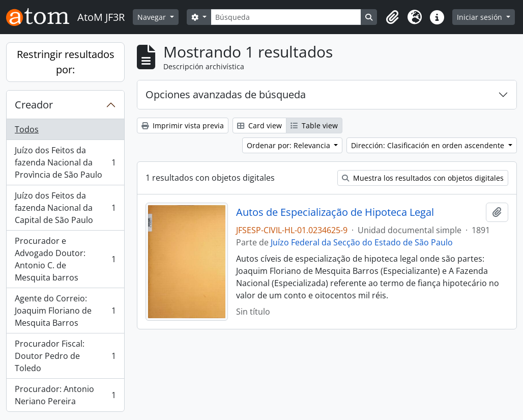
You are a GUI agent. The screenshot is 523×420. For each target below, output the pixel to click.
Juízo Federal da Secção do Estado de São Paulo (362, 242)
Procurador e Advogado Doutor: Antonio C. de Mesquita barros (65, 259)
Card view (259, 125)
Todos (27, 129)
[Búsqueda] (286, 17)
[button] (392, 17)
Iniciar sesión (481, 17)
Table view (314, 125)
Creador (34, 105)
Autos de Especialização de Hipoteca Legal (335, 212)
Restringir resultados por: (66, 62)
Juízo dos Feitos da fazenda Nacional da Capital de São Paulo (65, 208)
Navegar (153, 17)
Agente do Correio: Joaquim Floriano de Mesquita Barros (65, 311)
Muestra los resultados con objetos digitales (423, 178)
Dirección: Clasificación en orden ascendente (429, 145)
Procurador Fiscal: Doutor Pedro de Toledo (65, 356)
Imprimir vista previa (183, 125)
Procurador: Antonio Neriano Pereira (65, 395)
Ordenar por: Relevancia (289, 145)
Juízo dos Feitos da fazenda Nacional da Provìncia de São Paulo (65, 162)
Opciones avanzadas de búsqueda (226, 94)
